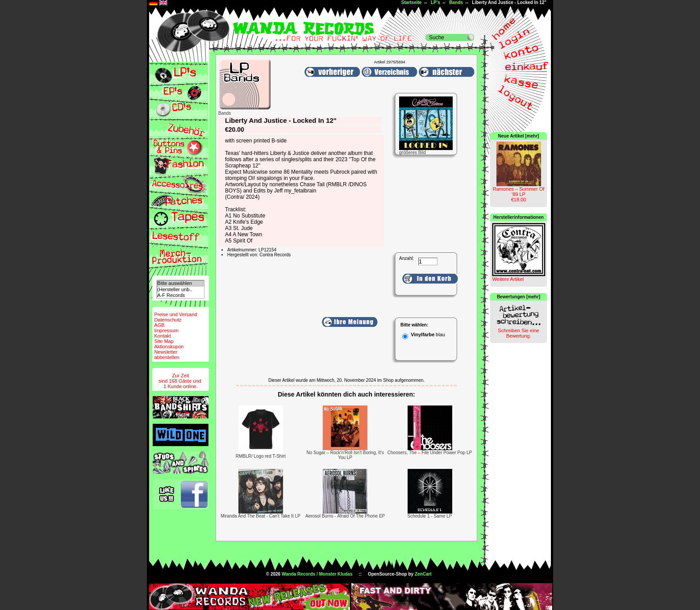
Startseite (412, 2)
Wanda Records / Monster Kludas (317, 574)
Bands (456, 2)
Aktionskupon (169, 347)
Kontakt (162, 336)
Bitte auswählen (180, 283)
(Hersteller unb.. (180, 290)
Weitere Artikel (508, 279)
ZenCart (423, 574)
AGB (159, 325)
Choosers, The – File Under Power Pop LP (430, 453)
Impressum (166, 330)
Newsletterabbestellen (167, 355)
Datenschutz (168, 320)
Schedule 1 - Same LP (429, 516)
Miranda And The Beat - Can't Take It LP (261, 516)
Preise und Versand (175, 314)
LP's (435, 2)
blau (440, 334)
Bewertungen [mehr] (519, 297)
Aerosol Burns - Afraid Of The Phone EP (345, 516)
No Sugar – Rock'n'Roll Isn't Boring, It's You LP (345, 455)
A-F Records (180, 295)
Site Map (164, 341)
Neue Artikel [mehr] (519, 136)
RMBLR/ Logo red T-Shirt (261, 456)
